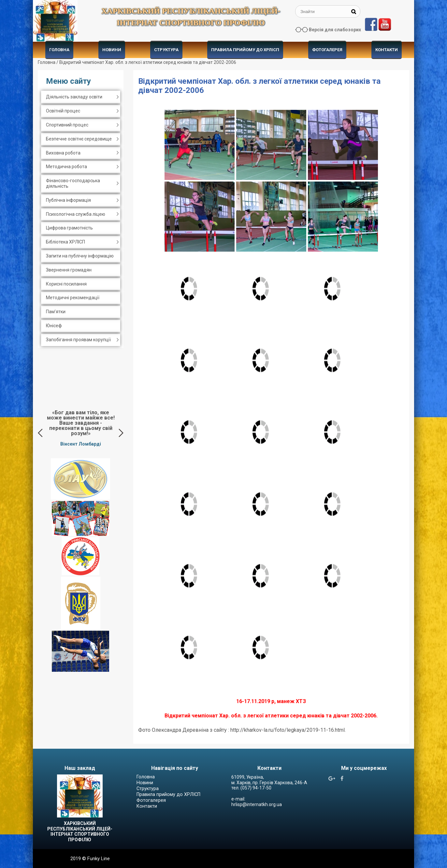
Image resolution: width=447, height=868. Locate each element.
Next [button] (121, 433)
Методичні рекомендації (73, 298)
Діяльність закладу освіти (74, 97)
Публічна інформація (68, 200)
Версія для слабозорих (335, 30)
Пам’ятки (56, 312)
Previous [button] (40, 433)
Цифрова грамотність (69, 228)
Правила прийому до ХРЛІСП (245, 50)
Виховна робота (63, 153)
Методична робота (66, 167)
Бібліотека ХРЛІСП (65, 242)
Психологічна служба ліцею (76, 214)
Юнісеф (54, 326)
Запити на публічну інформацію (80, 256)
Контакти (387, 50)
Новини (112, 50)
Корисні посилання (66, 284)
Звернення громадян (69, 270)
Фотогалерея (327, 50)
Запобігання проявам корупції (78, 340)
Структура (166, 50)
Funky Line (99, 859)
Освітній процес (63, 111)
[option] (81, 428)
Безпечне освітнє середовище (79, 139)
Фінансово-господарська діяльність (73, 183)
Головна (59, 50)
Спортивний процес (67, 125)
